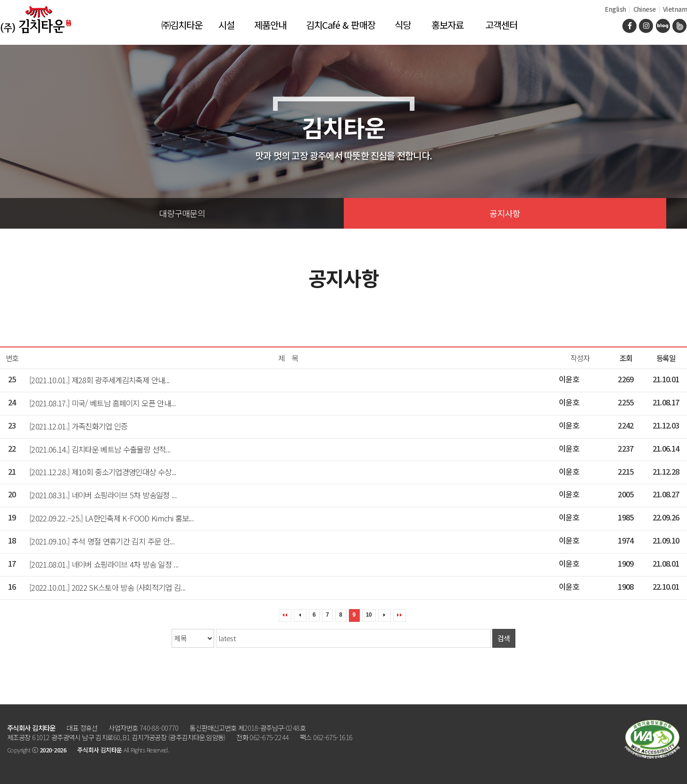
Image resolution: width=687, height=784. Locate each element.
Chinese (645, 9)
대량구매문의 (182, 213)
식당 (403, 25)
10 (369, 615)
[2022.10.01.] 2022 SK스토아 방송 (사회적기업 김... (107, 587)
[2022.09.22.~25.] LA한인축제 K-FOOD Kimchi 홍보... (111, 518)
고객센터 (501, 25)
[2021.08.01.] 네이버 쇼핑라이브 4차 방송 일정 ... (104, 564)
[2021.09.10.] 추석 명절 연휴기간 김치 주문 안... (102, 541)
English (615, 9)
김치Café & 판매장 (341, 25)
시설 (226, 25)
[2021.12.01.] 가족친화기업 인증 (79, 426)
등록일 (666, 358)
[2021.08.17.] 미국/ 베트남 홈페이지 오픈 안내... (102, 403)
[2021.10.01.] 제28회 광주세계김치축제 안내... (99, 380)
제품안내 (270, 25)
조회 (626, 358)
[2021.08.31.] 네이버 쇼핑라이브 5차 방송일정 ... (103, 495)
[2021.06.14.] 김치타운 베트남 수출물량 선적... (100, 449)
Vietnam (675, 9)
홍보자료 (448, 25)
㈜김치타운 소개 (182, 31)
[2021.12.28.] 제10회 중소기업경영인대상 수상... (103, 472)
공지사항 (505, 213)
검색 (504, 638)
